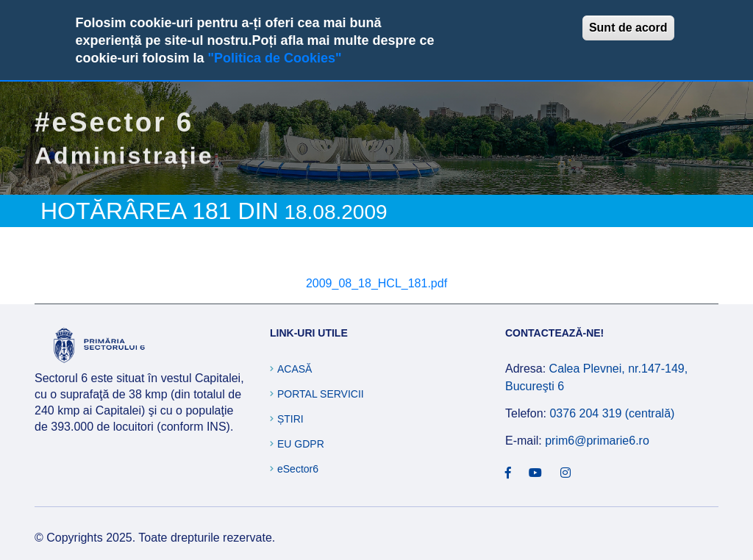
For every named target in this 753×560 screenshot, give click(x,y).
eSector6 (298, 469)
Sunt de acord (628, 28)
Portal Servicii (321, 394)
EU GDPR (301, 444)
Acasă (295, 369)
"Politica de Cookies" (274, 58)
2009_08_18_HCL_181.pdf (376, 283)
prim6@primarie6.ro (597, 441)
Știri (290, 419)
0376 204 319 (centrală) (612, 413)
